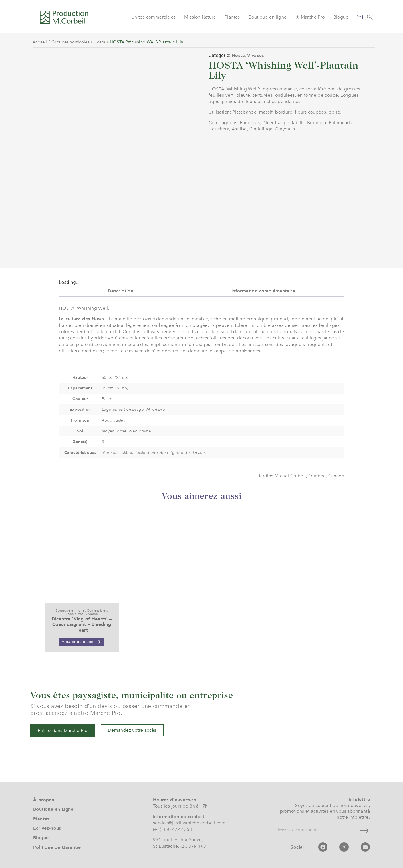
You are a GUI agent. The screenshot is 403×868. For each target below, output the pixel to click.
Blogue (341, 17)
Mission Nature (200, 17)
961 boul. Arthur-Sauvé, (178, 840)
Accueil (40, 42)
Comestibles (97, 611)
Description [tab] (121, 291)
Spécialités (74, 614)
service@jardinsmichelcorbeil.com (189, 823)
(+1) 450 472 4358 (173, 829)
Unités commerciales (154, 17)
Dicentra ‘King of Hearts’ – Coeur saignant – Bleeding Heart (82, 625)
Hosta (99, 42)
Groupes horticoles (70, 42)
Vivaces (256, 56)
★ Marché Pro (310, 17)
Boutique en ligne (268, 17)
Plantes (232, 17)
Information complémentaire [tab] (263, 291)
